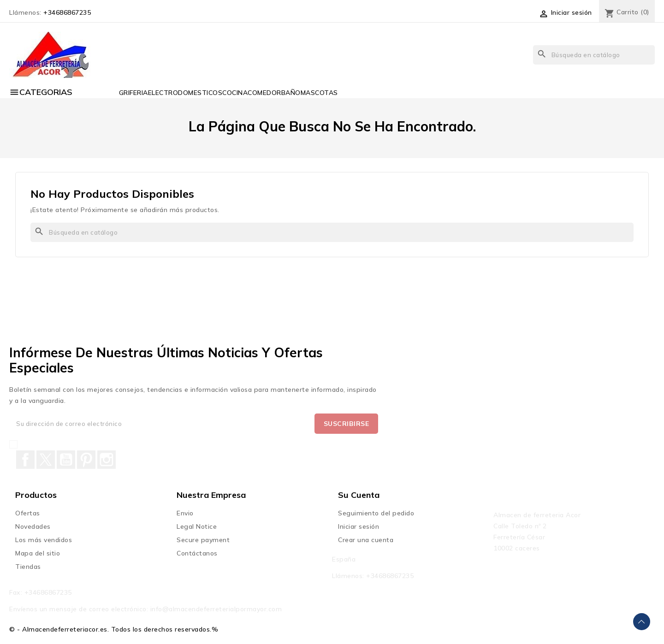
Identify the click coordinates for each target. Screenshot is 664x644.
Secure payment (203, 540)
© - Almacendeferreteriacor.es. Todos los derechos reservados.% (114, 629)
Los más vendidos (44, 540)
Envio (185, 513)
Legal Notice (197, 526)
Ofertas (28, 513)
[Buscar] (594, 55)
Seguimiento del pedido (376, 513)
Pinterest (86, 460)
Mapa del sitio (38, 553)
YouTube (66, 460)
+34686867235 (67, 12)
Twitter (46, 460)
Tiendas (28, 567)
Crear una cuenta (366, 540)
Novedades (33, 526)
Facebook (25, 460)
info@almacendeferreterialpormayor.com (216, 609)
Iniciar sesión (359, 526)
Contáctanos (197, 553)
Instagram (107, 460)
